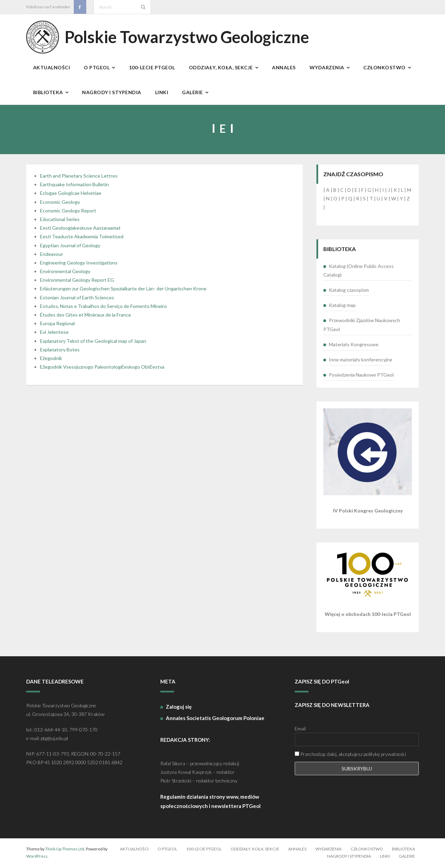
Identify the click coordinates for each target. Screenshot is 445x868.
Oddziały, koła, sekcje (255, 850)
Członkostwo (367, 850)
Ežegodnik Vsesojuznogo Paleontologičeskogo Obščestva (102, 368)
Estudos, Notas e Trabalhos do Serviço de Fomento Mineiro (103, 307)
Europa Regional (57, 325)
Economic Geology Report (68, 212)
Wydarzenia (328, 850)
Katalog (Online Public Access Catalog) (358, 271)
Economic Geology (60, 203)
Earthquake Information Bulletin (74, 186)
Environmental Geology (65, 273)
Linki (385, 857)
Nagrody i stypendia (349, 857)
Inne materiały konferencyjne (361, 361)
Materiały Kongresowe (354, 345)
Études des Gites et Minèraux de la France (85, 316)
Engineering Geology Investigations (79, 264)
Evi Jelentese (54, 333)
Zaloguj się (179, 708)
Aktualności (134, 850)
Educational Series (60, 221)
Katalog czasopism (349, 291)
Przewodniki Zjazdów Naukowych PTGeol (362, 326)
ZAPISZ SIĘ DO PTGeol (322, 683)
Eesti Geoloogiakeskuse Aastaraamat (80, 229)
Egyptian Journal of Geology (70, 246)
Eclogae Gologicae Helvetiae (71, 194)
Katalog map (342, 306)
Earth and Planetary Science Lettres (79, 177)
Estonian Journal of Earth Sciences (77, 298)
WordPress (37, 857)
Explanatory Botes (60, 351)
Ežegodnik (51, 360)
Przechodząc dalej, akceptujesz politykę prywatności (350, 755)
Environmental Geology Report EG (77, 281)
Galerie (407, 857)
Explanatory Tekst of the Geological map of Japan (93, 342)
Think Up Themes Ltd (65, 850)
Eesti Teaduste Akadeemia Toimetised (82, 238)
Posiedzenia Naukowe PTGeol (361, 376)
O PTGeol (167, 850)
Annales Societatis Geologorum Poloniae (215, 719)
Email (300, 730)
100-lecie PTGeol (204, 850)
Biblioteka (403, 850)
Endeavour (52, 255)
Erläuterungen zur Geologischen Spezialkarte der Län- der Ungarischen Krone (123, 290)
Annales (297, 850)
